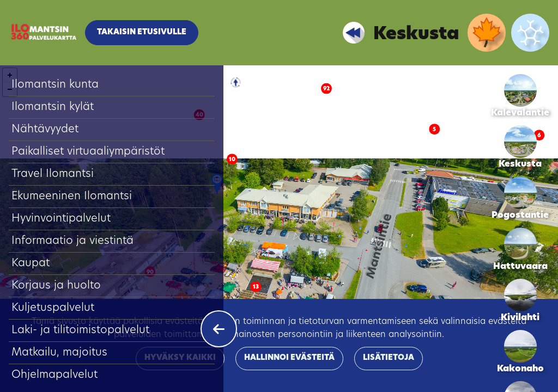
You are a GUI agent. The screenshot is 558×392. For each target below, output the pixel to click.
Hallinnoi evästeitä (289, 358)
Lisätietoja (389, 358)
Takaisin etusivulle (142, 32)
